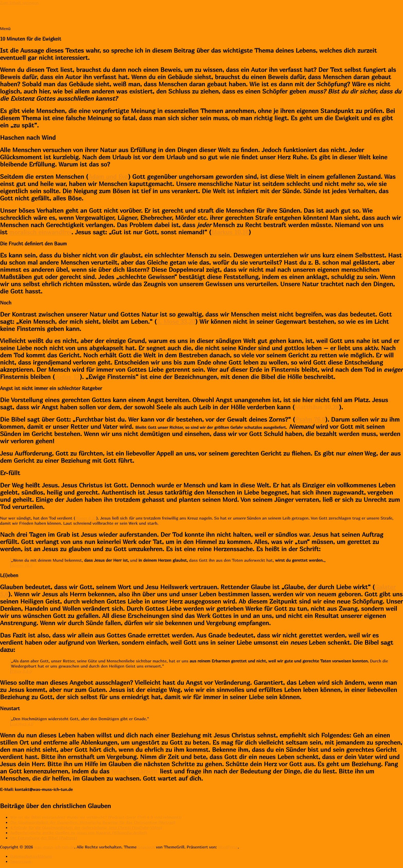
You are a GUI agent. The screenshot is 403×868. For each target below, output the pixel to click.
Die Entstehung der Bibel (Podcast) (44, 838)
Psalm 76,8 (310, 419)
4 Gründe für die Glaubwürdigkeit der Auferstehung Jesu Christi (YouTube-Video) (86, 827)
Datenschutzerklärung (31, 856)
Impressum (21, 861)
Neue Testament (135, 771)
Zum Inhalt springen (19, 3)
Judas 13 (67, 377)
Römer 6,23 (86, 518)
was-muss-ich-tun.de (40, 15)
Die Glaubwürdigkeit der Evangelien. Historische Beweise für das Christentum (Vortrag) (93, 822)
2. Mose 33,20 (176, 321)
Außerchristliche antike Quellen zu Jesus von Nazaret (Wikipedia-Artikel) (79, 833)
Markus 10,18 (230, 232)
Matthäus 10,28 (317, 407)
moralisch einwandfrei (40, 232)
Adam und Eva (108, 177)
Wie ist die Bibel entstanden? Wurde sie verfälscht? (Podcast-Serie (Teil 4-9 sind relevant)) (96, 817)
